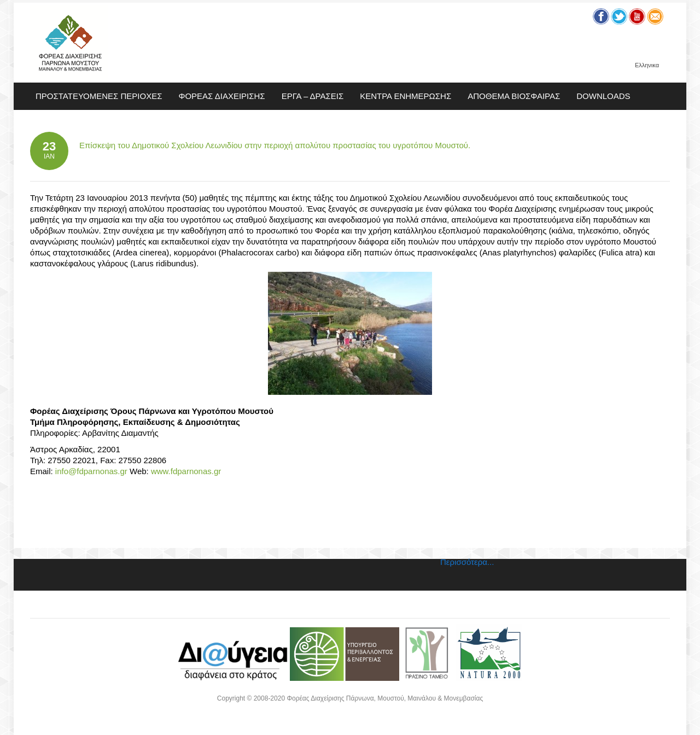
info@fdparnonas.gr (91, 471)
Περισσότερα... (467, 562)
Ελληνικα (647, 65)
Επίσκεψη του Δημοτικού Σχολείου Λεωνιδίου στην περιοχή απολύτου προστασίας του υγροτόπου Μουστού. (275, 145)
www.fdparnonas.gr (186, 471)
